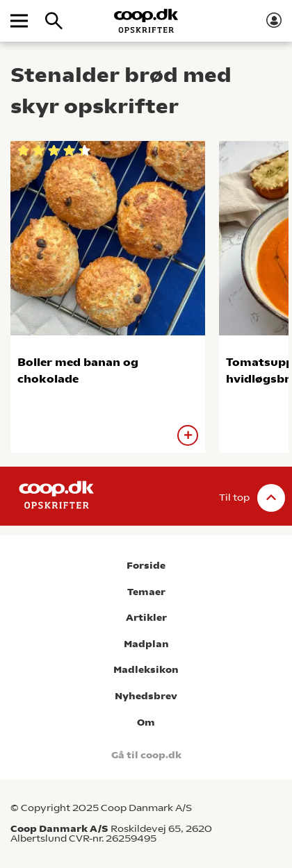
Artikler (146, 618)
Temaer (146, 592)
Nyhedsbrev (146, 696)
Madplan (146, 644)
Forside (146, 566)
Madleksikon (146, 670)
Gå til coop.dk (146, 755)
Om (146, 723)
